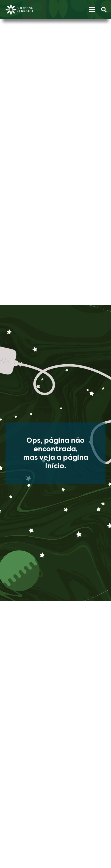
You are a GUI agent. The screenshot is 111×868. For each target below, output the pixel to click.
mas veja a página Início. (56, 462)
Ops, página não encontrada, (56, 445)
